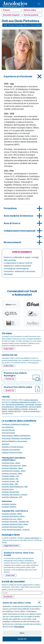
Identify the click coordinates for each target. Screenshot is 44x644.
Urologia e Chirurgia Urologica (12, 452)
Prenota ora (10, 379)
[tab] (22, 77)
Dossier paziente (31, 15)
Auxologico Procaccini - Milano (12, 473)
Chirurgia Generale (8, 430)
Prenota (6, 10)
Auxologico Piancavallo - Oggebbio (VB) (15, 522)
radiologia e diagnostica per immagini (24, 402)
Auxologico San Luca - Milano (12, 519)
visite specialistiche (21, 407)
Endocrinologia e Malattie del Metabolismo (16, 436)
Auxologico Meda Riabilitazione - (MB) (15, 487)
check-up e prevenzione (31, 411)
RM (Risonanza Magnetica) (15, 404)
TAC (3, 404)
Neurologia (5, 444)
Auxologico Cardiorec (9, 504)
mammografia (30, 404)
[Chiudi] (39, 603)
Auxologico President (9, 507)
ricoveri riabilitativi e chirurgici (18, 409)
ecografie (38, 404)
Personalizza (19, 627)
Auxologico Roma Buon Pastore (13, 527)
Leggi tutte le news (11, 545)
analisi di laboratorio (31, 400)
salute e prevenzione (32, 538)
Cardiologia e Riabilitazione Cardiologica (15, 424)
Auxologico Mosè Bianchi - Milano (13, 516)
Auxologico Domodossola (10, 492)
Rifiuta (22, 633)
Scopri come (10, 575)
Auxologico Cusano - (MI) (10, 481)
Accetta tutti (22, 639)
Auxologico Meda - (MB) (10, 484)
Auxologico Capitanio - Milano (12, 514)
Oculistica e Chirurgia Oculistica (13, 447)
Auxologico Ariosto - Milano (11, 463)
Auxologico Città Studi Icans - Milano (14, 466)
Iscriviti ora (8, 597)
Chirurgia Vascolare (8, 433)
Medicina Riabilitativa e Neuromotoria (14, 441)
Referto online (30, 10)
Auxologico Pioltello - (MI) (10, 476)
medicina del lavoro (15, 411)
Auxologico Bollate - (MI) (10, 479)
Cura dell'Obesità (8, 427)
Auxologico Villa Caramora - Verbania (14, 495)
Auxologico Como (8, 489)
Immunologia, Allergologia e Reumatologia (16, 438)
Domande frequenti (11, 15)
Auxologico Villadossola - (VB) (12, 497)
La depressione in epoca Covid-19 (18, 263)
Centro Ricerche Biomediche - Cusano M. (16, 530)
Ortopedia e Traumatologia (11, 450)
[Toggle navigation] (39, 4)
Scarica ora (10, 390)
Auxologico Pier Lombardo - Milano (14, 471)
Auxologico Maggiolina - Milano (12, 468)
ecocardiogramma (8, 407)
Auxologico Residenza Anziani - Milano (15, 524)
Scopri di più (9, 349)
